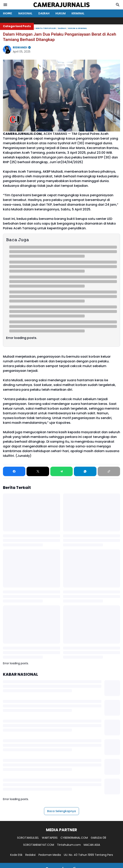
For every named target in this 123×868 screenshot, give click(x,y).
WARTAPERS (50, 838)
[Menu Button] (5, 5)
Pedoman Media (50, 855)
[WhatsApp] (85, 471)
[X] (38, 471)
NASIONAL (25, 13)
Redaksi (30, 855)
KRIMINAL (78, 13)
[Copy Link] (109, 471)
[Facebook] (14, 471)
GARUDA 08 (98, 838)
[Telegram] (61, 471)
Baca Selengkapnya (61, 811)
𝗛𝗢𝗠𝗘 (8, 13)
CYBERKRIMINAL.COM (74, 838)
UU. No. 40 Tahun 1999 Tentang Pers (88, 855)
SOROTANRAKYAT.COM (39, 845)
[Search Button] (118, 5)
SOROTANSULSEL (28, 838)
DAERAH (44, 13)
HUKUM (61, 13)
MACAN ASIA (92, 845)
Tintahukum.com (69, 845)
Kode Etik (16, 855)
